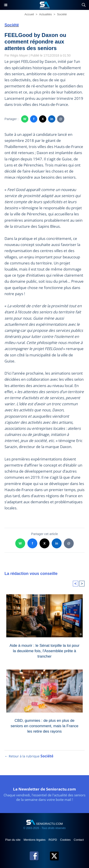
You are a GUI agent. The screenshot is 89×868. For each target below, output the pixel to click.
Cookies (66, 840)
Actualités (45, 14)
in (52, 119)
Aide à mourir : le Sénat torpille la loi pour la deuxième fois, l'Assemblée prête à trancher (45, 650)
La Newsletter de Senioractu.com (44, 789)
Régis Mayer (19, 55)
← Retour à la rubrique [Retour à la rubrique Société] (29, 756)
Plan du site (13, 840)
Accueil (29, 14)
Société (62, 14)
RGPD (53, 840)
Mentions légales (35, 840)
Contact (79, 840)
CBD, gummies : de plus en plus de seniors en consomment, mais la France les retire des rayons (44, 725)
